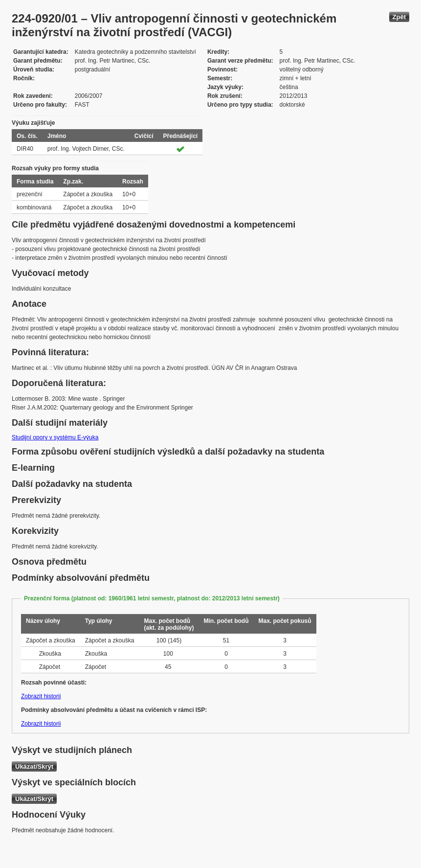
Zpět (399, 17)
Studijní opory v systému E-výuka (55, 437)
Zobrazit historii (41, 696)
